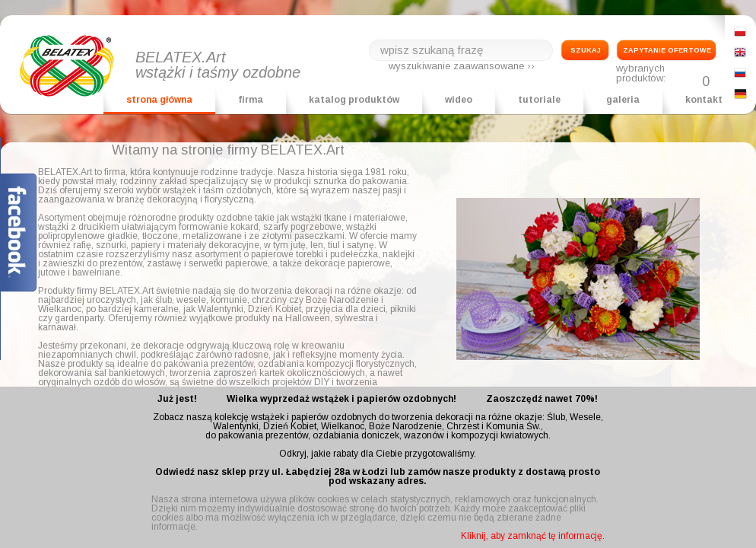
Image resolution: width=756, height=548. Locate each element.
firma (251, 100)
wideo (459, 100)
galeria (623, 100)
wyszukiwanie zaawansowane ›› (462, 66)
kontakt (704, 100)
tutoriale (539, 100)
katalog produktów (354, 100)
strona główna (159, 100)
